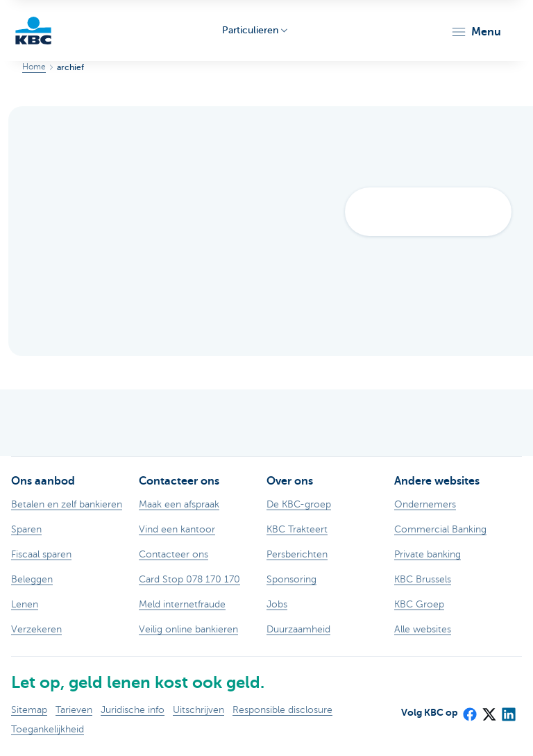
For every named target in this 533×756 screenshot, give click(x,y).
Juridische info (133, 710)
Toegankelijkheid (48, 729)
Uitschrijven (198, 710)
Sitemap (29, 710)
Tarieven (74, 710)
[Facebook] (469, 710)
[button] (476, 32)
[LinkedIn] (508, 710)
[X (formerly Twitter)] (489, 710)
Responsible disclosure (282, 710)
